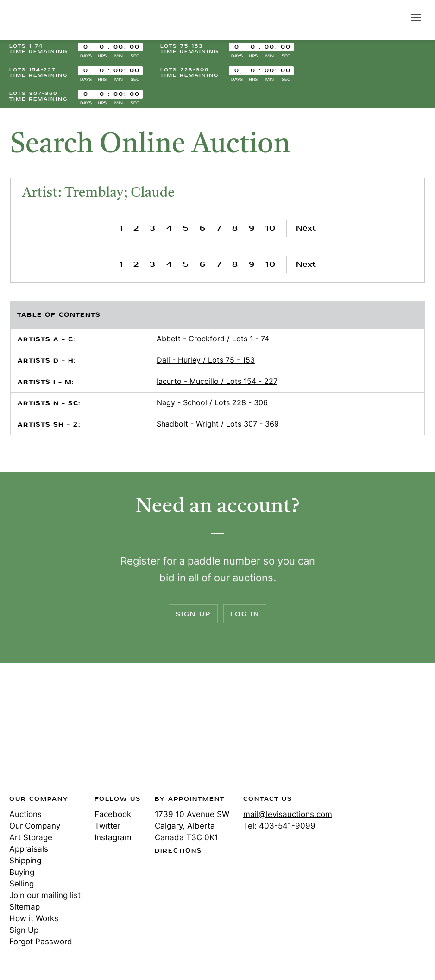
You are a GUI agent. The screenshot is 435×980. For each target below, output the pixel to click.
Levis (39, 732)
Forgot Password (41, 942)
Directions (178, 851)
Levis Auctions (42, 20)
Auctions (25, 814)
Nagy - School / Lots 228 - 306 (212, 402)
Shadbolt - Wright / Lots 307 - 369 (218, 424)
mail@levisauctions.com (288, 814)
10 (271, 228)
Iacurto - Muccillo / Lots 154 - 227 (217, 381)
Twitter (107, 826)
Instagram (113, 837)
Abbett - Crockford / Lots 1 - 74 (213, 339)
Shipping (25, 861)
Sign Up (193, 614)
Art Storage (31, 837)
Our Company (35, 826)
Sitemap (25, 907)
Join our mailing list (45, 895)
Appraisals (29, 849)
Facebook (113, 814)
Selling (22, 884)
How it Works (34, 918)
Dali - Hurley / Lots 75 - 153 (206, 360)
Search (396, 17)
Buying (22, 872)
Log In (245, 614)
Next (306, 228)
